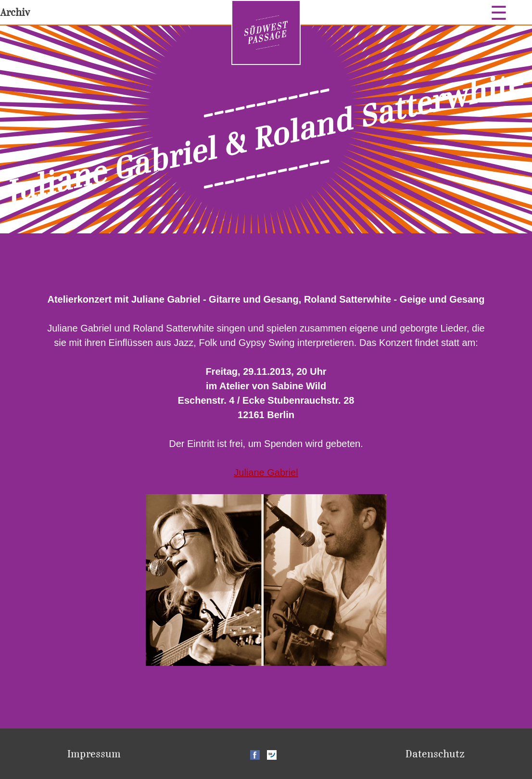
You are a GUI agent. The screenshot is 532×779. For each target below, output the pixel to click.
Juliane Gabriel (266, 473)
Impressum (94, 754)
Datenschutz (435, 754)
